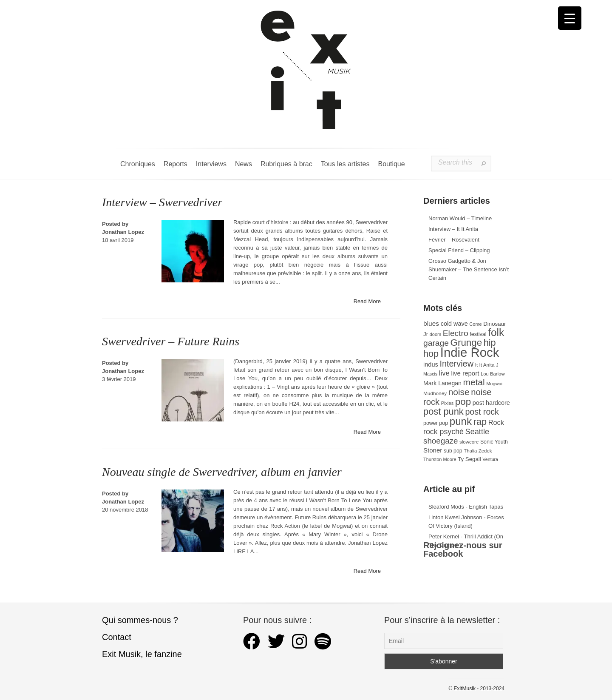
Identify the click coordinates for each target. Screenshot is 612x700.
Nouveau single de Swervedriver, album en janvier (222, 472)
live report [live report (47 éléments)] (465, 373)
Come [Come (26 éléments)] (475, 324)
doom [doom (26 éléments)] (435, 334)
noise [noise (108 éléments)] (459, 392)
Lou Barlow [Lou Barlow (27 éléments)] (493, 374)
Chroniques (138, 164)
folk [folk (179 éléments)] (496, 332)
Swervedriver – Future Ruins (171, 341)
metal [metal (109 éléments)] (474, 382)
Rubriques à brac (286, 164)
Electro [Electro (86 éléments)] (456, 333)
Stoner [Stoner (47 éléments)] (433, 450)
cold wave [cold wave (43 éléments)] (454, 324)
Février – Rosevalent (454, 240)
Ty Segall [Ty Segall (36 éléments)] (469, 459)
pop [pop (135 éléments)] (463, 402)
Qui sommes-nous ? (140, 620)
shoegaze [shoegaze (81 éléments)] (441, 441)
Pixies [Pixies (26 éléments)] (447, 403)
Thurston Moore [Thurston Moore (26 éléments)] (440, 459)
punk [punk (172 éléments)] (461, 421)
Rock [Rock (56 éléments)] (496, 422)
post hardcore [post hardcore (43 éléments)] (491, 403)
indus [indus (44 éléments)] (431, 364)
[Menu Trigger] (570, 18)
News (244, 164)
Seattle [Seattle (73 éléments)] (477, 432)
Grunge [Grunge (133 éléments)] (466, 343)
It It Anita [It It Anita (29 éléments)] (485, 365)
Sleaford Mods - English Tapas (466, 507)
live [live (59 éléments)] (444, 373)
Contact (117, 637)
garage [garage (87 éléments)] (436, 343)
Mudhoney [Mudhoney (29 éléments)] (435, 393)
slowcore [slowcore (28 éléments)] (469, 442)
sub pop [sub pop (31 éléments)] (453, 451)
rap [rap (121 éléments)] (480, 422)
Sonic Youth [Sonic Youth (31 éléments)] (494, 442)
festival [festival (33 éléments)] (478, 334)
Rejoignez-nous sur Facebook (463, 549)
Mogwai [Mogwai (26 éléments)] (494, 384)
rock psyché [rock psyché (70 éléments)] (443, 432)
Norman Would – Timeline (460, 218)
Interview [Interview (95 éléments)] (456, 364)
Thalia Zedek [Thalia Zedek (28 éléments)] (478, 451)
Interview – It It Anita (453, 229)
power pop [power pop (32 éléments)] (436, 423)
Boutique (391, 164)
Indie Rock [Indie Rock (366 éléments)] (470, 352)
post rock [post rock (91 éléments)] (482, 412)
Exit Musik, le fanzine (142, 654)
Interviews (211, 164)
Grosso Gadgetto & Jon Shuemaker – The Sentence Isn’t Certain (469, 269)
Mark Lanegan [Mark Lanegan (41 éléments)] (442, 383)
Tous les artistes (345, 164)
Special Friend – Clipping (459, 250)
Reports (176, 164)
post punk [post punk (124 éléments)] (443, 411)
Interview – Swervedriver (162, 202)
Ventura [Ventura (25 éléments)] (490, 459)
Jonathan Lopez (123, 232)
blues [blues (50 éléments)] (431, 323)
